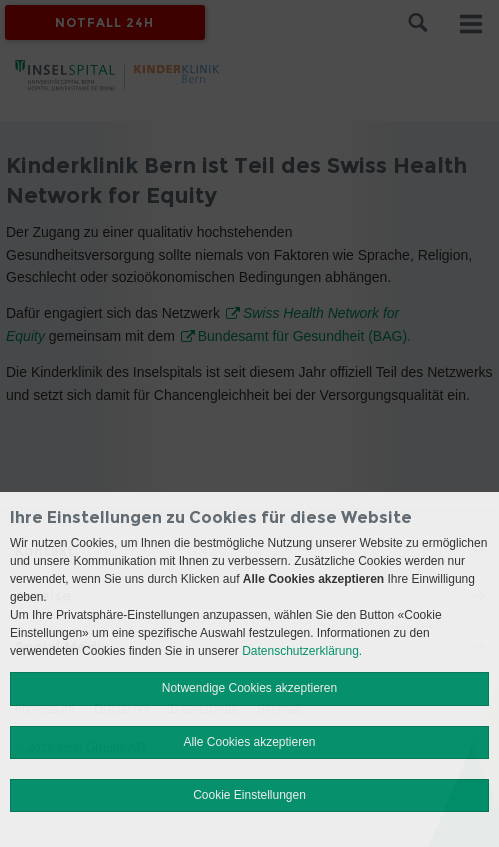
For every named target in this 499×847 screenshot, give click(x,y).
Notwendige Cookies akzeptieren (249, 688)
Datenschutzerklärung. (302, 651)
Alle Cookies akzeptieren (249, 742)
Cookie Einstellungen (249, 795)
